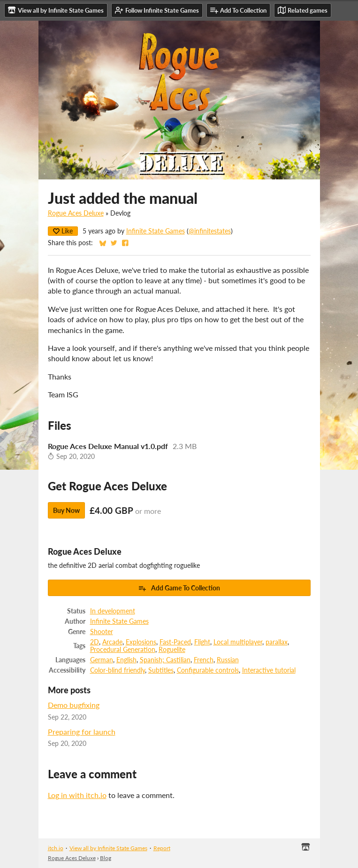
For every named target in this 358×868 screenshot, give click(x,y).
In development (113, 611)
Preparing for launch (82, 732)
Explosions (141, 642)
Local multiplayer (238, 642)
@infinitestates (210, 231)
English (126, 660)
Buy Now (66, 510)
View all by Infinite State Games (108, 848)
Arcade (112, 642)
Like (63, 231)
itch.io (56, 848)
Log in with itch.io (77, 795)
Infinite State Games (156, 231)
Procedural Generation (123, 650)
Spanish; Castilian (165, 660)
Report (162, 848)
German (102, 660)
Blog (106, 858)
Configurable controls (208, 670)
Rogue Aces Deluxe (76, 213)
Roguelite (172, 650)
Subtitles (161, 670)
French (204, 660)
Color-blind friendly (118, 670)
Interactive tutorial (269, 670)
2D (95, 642)
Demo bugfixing (74, 705)
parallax (277, 642)
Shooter (102, 632)
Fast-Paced (175, 642)
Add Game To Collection (179, 588)
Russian (228, 660)
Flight (202, 642)
